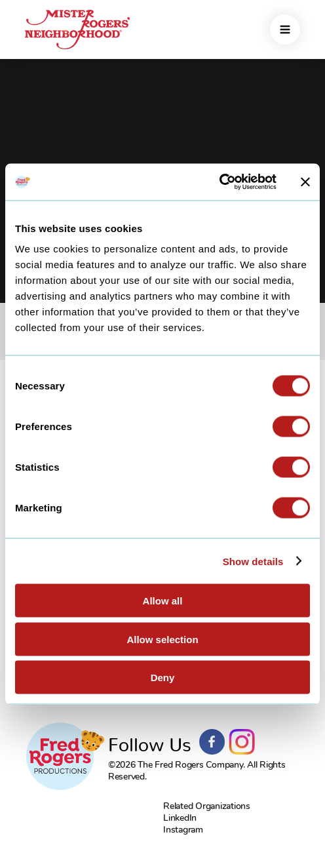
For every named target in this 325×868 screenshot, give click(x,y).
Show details (253, 561)
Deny (163, 678)
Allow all (163, 601)
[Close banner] (305, 182)
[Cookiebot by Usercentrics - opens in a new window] (219, 182)
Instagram (242, 742)
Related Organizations (207, 806)
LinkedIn (180, 818)
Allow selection (162, 639)
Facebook (212, 742)
